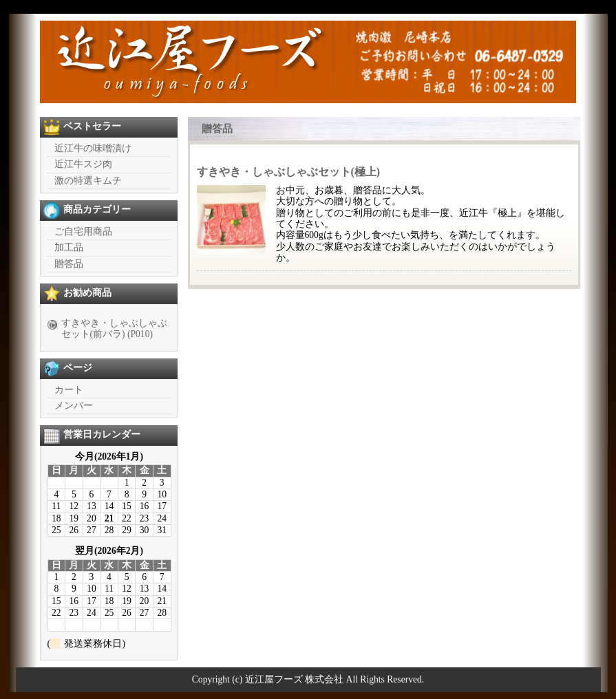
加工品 (69, 247)
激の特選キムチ (88, 181)
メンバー (74, 406)
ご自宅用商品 (83, 232)
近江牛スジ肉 (83, 164)
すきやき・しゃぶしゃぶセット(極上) (289, 172)
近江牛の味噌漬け (93, 148)
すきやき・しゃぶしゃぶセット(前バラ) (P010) (114, 329)
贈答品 (69, 264)
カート (69, 390)
